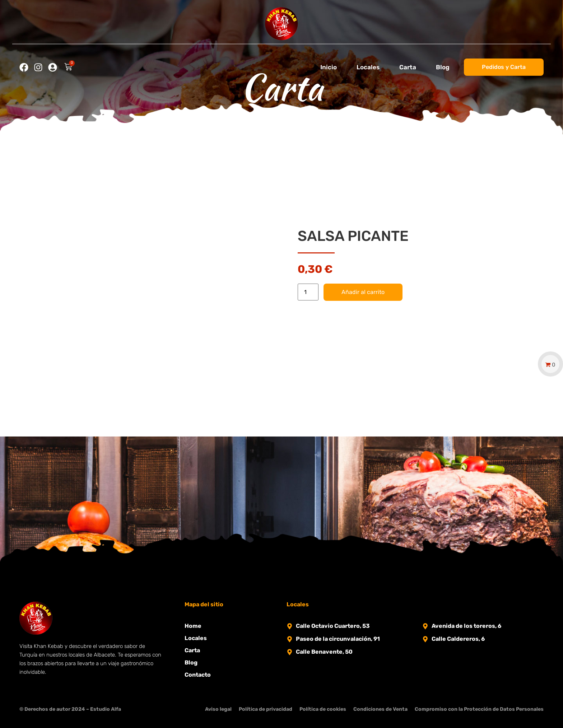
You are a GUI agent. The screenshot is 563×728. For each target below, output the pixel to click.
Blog (443, 67)
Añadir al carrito (363, 292)
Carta (408, 67)
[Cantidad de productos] (308, 292)
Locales (368, 67)
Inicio (329, 67)
